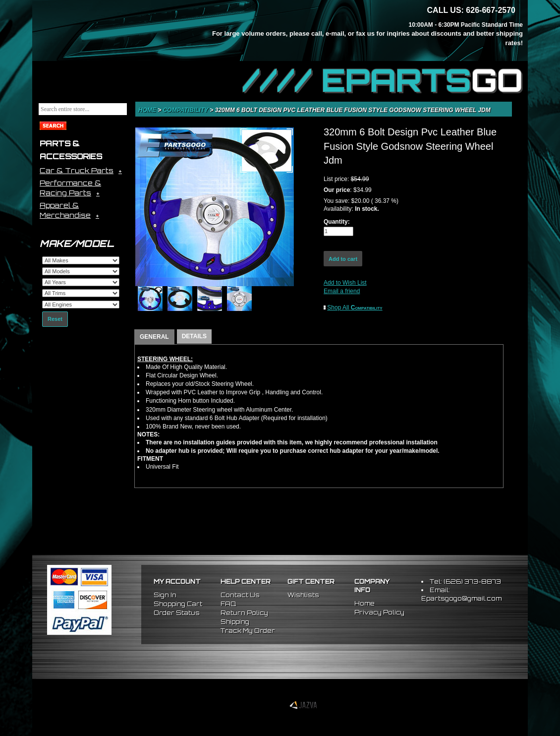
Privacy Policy (379, 612)
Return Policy (244, 613)
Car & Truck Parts (77, 170)
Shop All (355, 307)
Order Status (177, 613)
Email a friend (342, 291)
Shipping (235, 622)
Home (148, 110)
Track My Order (248, 631)
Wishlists (303, 595)
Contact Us (240, 595)
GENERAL (154, 337)
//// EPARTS (383, 80)
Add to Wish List (345, 283)
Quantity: (337, 222)
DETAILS (194, 336)
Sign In (165, 595)
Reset (55, 319)
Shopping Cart (178, 604)
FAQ (228, 604)
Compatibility (187, 110)
